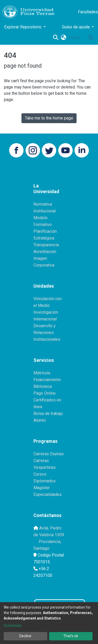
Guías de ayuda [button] (76, 27)
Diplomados (45, 481)
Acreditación (45, 252)
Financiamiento (47, 380)
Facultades (88, 12)
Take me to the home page (49, 118)
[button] (63, 37)
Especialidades (48, 494)
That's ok (71, 636)
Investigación (46, 312)
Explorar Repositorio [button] (23, 27)
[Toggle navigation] (91, 37)
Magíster (42, 488)
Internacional (45, 319)
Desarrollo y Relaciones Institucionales (47, 333)
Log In (75, 37)
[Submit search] (56, 37)
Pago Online (45, 393)
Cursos (40, 474)
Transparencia (46, 245)
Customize (13, 626)
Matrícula (42, 373)
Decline (25, 636)
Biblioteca (43, 386)
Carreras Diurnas (49, 454)
